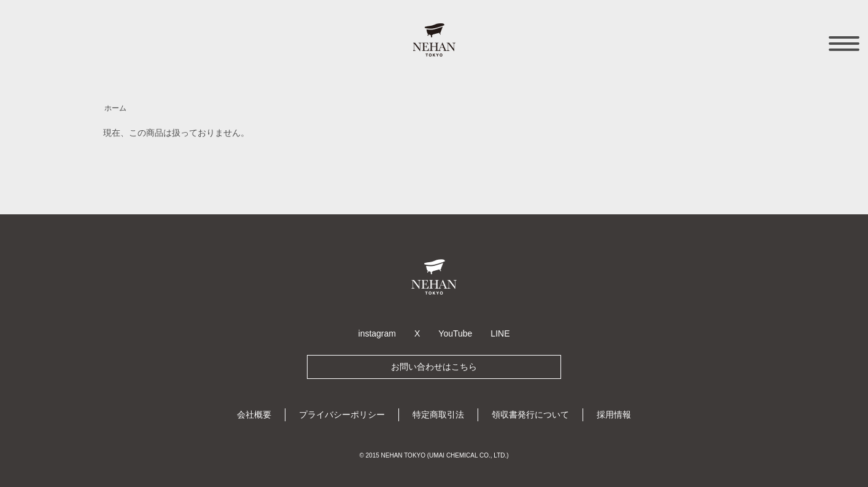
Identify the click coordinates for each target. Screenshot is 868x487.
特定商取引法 (438, 415)
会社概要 (254, 415)
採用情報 (614, 415)
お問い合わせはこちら (434, 367)
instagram (377, 333)
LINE (500, 333)
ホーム (115, 108)
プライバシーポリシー (342, 415)
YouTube (455, 333)
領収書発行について (530, 415)
